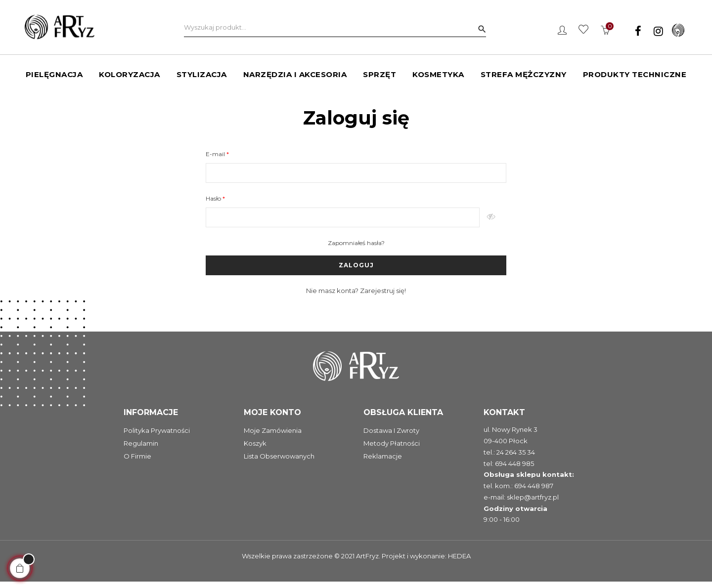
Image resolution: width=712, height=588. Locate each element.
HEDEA (459, 562)
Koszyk (255, 450)
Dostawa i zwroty (391, 437)
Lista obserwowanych (279, 462)
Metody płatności (392, 450)
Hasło (214, 205)
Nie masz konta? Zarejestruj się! (356, 297)
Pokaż (493, 224)
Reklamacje (383, 462)
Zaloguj (356, 272)
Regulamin (141, 450)
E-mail (216, 160)
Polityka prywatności (157, 437)
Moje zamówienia (273, 437)
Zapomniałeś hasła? (356, 249)
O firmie (137, 462)
